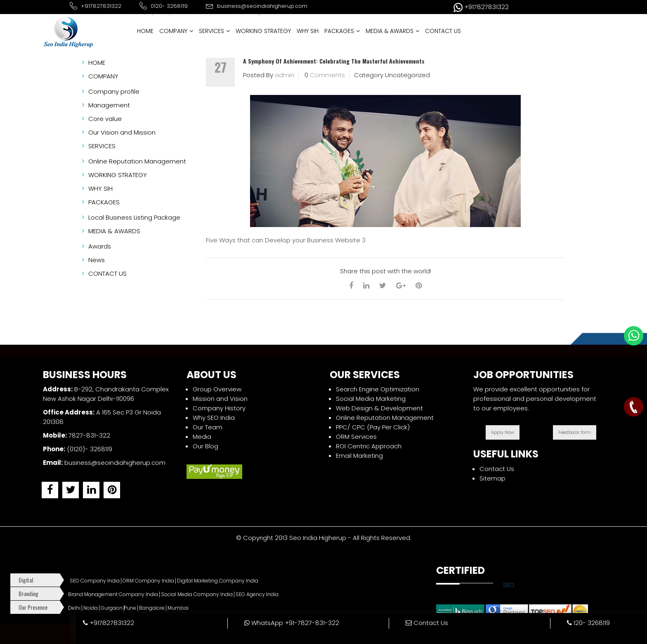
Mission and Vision (220, 399)
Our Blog (205, 446)
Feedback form (575, 432)
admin (285, 75)
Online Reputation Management (385, 418)
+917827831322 (109, 623)
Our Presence (33, 607)
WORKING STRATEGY (263, 31)
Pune (130, 608)
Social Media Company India (197, 594)
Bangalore (152, 608)
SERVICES (214, 31)
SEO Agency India (257, 594)
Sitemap (492, 478)
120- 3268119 (588, 623)
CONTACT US (443, 31)
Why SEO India (214, 418)
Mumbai (178, 608)
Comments (327, 75)
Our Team (208, 427)
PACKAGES (342, 31)
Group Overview (217, 389)
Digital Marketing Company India (218, 581)
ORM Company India (148, 581)
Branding (28, 593)
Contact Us (497, 469)
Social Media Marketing (371, 399)
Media (202, 437)
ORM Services (356, 437)
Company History (219, 408)
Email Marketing (359, 456)
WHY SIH (308, 31)
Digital (26, 580)
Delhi (74, 608)
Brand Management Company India (113, 594)
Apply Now (503, 432)
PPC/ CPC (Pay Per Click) (373, 427)
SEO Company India (95, 581)
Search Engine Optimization (378, 389)
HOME (145, 31)
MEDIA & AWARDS (392, 31)
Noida (91, 608)
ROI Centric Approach (369, 446)
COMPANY (176, 31)
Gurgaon (112, 608)
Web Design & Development (379, 408)
